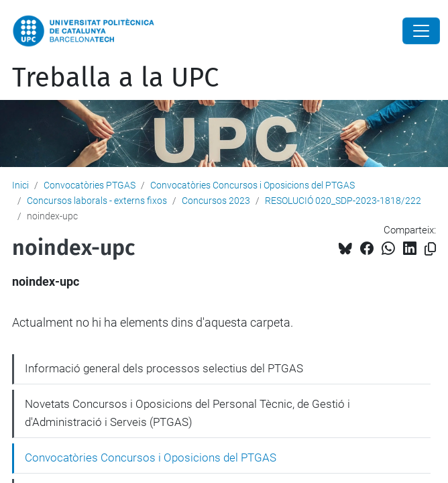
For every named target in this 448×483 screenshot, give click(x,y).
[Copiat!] (430, 249)
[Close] (421, 31)
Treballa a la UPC (115, 78)
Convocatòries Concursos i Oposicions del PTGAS (253, 185)
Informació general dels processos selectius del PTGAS (164, 368)
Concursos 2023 (216, 201)
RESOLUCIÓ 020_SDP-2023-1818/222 (343, 201)
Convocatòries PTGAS (90, 185)
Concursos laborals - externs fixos (97, 201)
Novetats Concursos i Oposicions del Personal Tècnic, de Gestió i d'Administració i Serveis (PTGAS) (187, 413)
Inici (20, 185)
